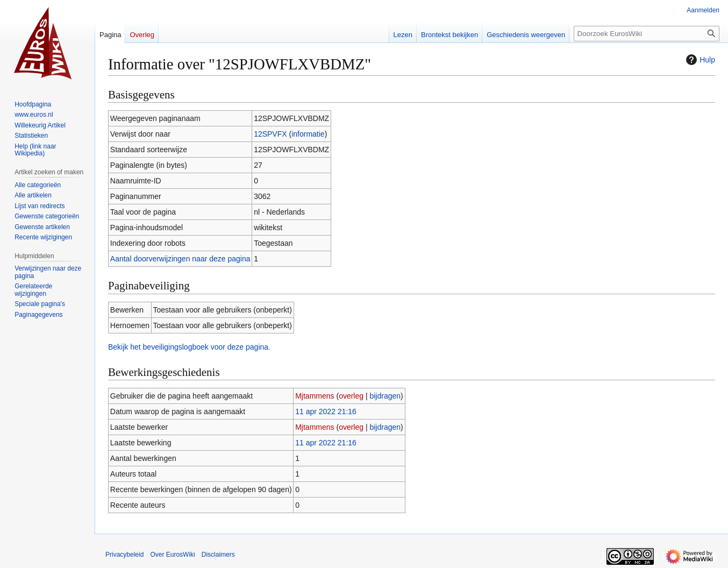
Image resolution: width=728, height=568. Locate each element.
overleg (351, 396)
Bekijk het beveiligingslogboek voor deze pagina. (189, 347)
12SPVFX (270, 134)
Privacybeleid (124, 555)
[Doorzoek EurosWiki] (647, 34)
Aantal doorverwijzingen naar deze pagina (180, 259)
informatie (308, 134)
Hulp (699, 60)
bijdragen (385, 396)
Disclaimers (218, 555)
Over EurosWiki (172, 555)
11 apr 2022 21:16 (326, 411)
